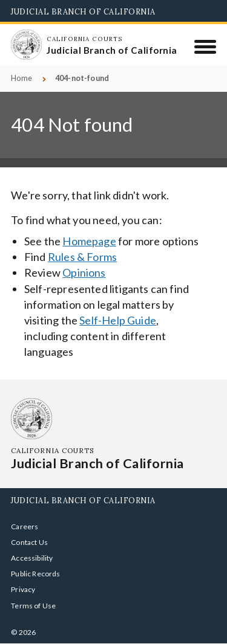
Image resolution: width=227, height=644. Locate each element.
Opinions (84, 272)
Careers (25, 526)
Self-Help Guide (118, 320)
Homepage (89, 241)
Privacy (23, 589)
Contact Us (29, 542)
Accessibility (32, 558)
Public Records (36, 574)
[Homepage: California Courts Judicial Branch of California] (26, 45)
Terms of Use (33, 606)
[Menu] (206, 47)
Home (21, 78)
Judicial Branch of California (83, 11)
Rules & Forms (82, 257)
